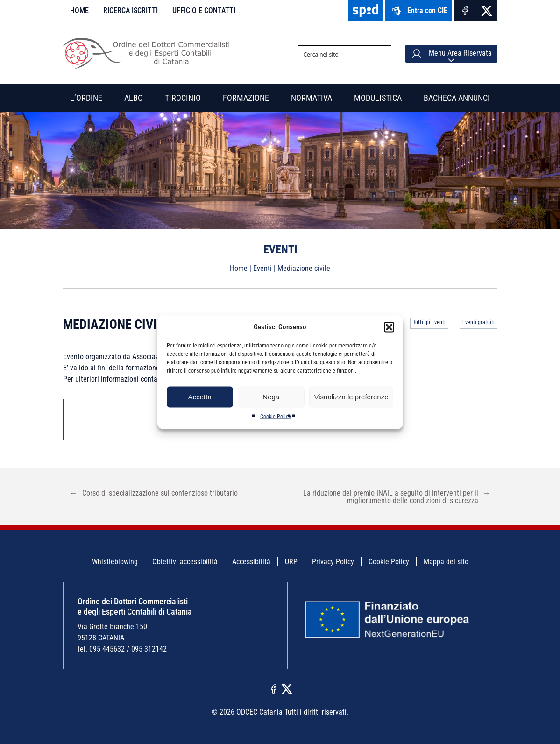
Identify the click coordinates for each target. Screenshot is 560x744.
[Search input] (337, 54)
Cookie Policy (276, 416)
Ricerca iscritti (131, 11)
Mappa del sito (446, 562)
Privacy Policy (333, 562)
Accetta (200, 397)
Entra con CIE (419, 11)
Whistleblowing (115, 562)
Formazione (246, 98)
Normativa (312, 98)
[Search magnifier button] (383, 54)
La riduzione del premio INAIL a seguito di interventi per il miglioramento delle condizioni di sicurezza (397, 497)
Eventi (262, 268)
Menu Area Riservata (451, 54)
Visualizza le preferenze (351, 397)
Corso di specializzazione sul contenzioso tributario (154, 493)
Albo (134, 98)
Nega (271, 397)
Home (79, 11)
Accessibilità (251, 562)
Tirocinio (183, 98)
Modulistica (378, 98)
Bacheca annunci (457, 98)
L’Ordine (86, 98)
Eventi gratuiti (478, 322)
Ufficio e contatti (204, 11)
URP (291, 562)
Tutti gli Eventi (429, 322)
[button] (389, 327)
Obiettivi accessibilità (185, 562)
